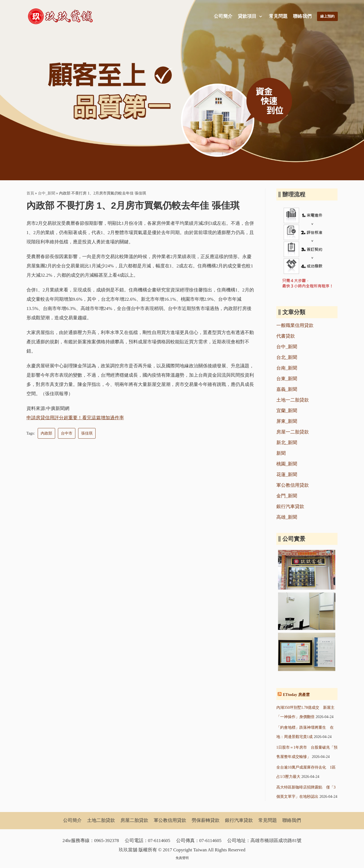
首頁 (30, 193)
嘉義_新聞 (287, 389)
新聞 (281, 453)
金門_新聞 (287, 496)
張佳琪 (87, 433)
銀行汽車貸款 (290, 507)
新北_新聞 (287, 443)
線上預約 (327, 16)
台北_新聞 (287, 357)
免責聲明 (182, 858)
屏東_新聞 (287, 421)
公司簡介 (222, 16)
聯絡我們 (301, 16)
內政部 (46, 433)
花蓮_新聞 (287, 475)
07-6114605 (159, 841)
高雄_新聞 (287, 517)
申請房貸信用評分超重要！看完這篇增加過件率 (75, 418)
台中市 (67, 433)
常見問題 (277, 16)
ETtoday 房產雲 (296, 695)
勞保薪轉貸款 (206, 821)
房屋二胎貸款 (134, 821)
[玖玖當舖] (62, 16)
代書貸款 (286, 336)
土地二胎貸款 (101, 821)
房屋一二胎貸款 (293, 432)
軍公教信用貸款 (293, 485)
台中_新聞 (47, 193)
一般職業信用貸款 (295, 325)
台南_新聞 (287, 368)
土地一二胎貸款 (293, 400)
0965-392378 (107, 841)
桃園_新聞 (287, 464)
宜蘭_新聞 (287, 411)
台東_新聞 (287, 379)
